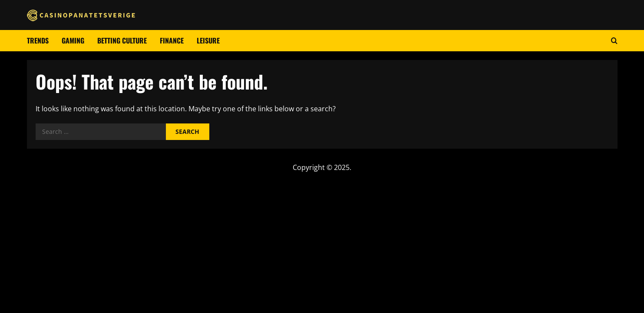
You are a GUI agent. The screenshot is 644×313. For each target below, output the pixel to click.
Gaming (73, 40)
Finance (172, 40)
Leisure (208, 40)
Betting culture (122, 40)
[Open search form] (614, 41)
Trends (38, 40)
